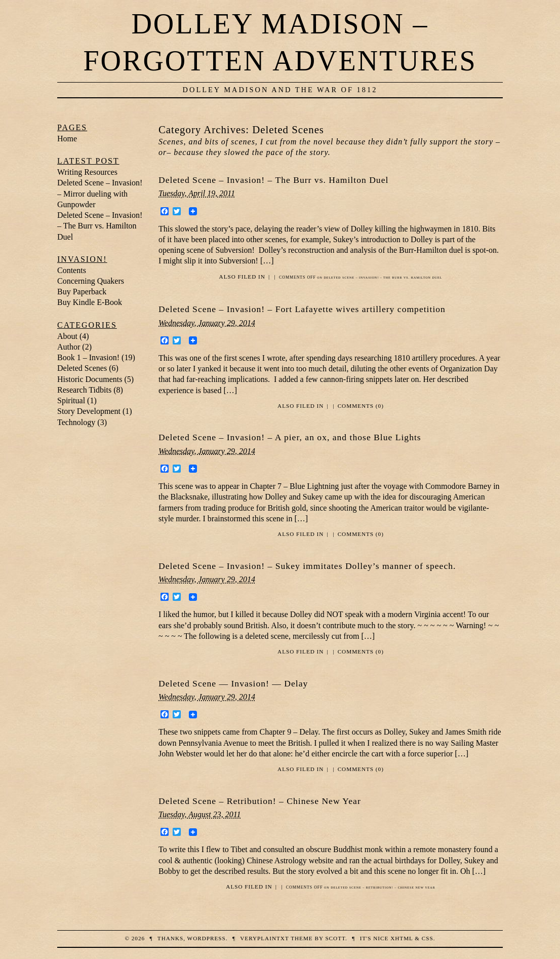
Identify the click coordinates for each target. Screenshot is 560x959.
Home (67, 139)
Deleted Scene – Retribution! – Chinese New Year (260, 801)
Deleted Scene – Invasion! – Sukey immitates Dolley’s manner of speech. (307, 566)
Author (69, 347)
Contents (72, 270)
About (67, 336)
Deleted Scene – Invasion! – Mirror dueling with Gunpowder (100, 194)
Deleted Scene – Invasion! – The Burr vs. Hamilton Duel (273, 180)
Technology (76, 422)
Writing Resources (87, 172)
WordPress (207, 938)
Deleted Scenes (82, 368)
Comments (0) (361, 406)
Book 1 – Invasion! (88, 357)
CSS (428, 938)
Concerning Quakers (91, 281)
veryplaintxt (264, 938)
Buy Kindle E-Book (90, 302)
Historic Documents (90, 379)
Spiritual (71, 400)
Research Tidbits (84, 390)
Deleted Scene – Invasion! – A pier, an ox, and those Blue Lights (290, 437)
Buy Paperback (82, 292)
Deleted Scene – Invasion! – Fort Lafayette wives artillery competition (302, 309)
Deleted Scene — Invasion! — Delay (233, 683)
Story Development (89, 411)
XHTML (402, 938)
